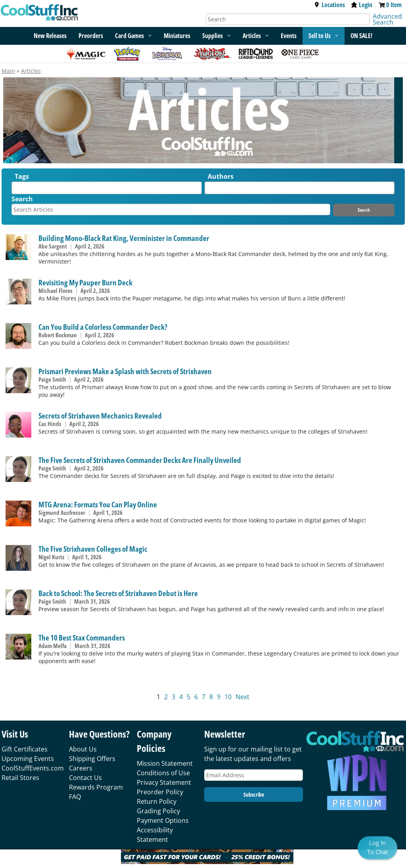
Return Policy (157, 801)
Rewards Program (96, 787)
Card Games (129, 36)
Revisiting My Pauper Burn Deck (85, 282)
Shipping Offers (92, 759)
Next (242, 697)
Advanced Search (387, 19)
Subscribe (254, 794)
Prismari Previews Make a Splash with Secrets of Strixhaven (125, 371)
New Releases (50, 36)
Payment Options (163, 820)
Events (289, 36)
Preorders (91, 36)
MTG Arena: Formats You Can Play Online (98, 504)
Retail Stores (20, 778)
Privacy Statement (164, 782)
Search (22, 199)
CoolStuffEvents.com (33, 768)
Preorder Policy (160, 792)
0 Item (394, 5)
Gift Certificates (25, 749)
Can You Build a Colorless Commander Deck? (103, 327)
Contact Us (85, 778)
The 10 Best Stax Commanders (82, 638)
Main (8, 71)
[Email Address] (254, 775)
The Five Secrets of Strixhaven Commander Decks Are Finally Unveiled (140, 460)
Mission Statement (165, 763)
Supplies (213, 36)
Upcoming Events (28, 759)
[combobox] (106, 188)
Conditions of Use (163, 773)
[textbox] (16, 190)
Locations (329, 5)
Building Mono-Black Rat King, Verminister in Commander (124, 238)
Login (362, 5)
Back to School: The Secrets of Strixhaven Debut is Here (118, 593)
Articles (252, 36)
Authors (221, 176)
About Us (83, 749)
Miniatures (177, 36)
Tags (22, 176)
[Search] (288, 19)
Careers (81, 768)
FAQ (75, 797)
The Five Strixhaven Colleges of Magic (93, 549)
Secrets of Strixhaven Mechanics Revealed (100, 416)
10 (228, 697)
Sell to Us (320, 36)
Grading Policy (158, 811)
